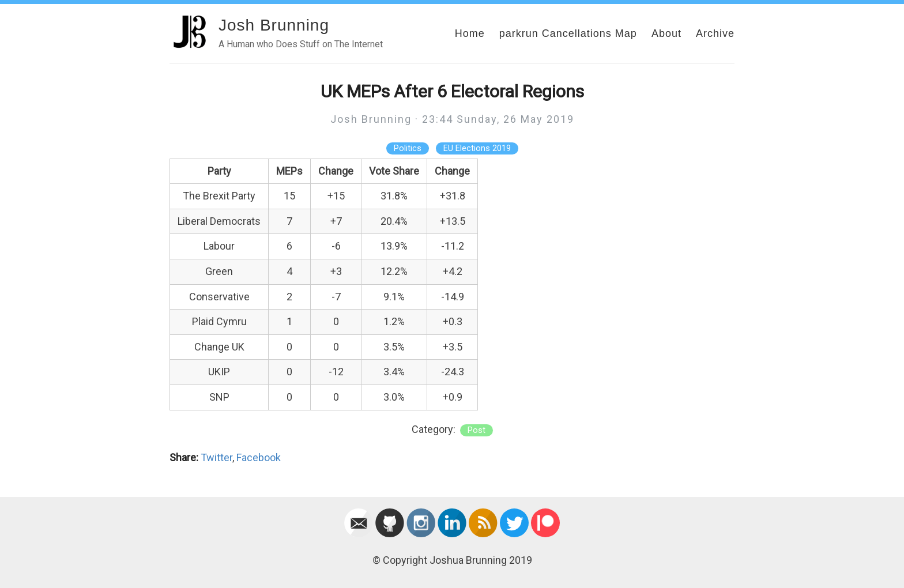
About (666, 33)
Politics (408, 148)
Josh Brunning (274, 25)
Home (470, 33)
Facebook (259, 457)
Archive (715, 33)
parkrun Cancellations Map (568, 33)
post (477, 430)
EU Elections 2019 (477, 148)
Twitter (216, 457)
